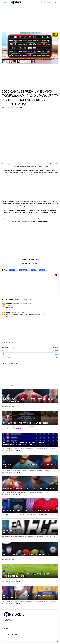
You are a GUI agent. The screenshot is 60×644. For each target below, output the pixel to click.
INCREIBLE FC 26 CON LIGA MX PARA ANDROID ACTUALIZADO (26, 554)
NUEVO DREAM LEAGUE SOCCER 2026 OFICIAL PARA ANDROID (26, 510)
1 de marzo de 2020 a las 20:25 (25, 304)
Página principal (7, 626)
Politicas (6, 629)
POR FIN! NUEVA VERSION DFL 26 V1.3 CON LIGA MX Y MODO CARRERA (30, 489)
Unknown (9, 312)
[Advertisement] (30, 18)
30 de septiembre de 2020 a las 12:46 (18, 312)
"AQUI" (37, 259)
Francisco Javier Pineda (13, 304)
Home (3, 88)
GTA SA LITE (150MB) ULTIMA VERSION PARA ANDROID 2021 (26, 423)
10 (5, 593)
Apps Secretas (20, 88)
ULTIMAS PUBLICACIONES (10, 363)
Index (31, 626)
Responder (9, 308)
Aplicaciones (11, 88)
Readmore (18, 407)
